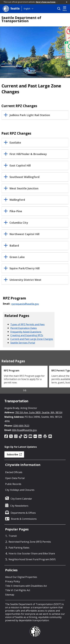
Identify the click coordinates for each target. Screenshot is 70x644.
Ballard (14, 246)
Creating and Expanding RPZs (27, 335)
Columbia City (19, 223)
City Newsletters (19, 506)
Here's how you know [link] (47, 2)
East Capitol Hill (20, 166)
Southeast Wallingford (24, 177)
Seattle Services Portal (23, 343)
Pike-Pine (16, 211)
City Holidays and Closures (20, 490)
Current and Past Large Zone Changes (32, 339)
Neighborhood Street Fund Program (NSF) (32, 559)
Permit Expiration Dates (24, 328)
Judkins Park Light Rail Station (30, 115)
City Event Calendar (21, 499)
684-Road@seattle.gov (24, 430)
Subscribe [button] (14, 454)
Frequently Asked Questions (26, 332)
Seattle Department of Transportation (21, 19)
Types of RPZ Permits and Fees (27, 324)
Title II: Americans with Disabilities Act (26, 586)
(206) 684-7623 (21, 426)
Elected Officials (14, 472)
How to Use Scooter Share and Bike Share (32, 553)
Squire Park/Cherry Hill (25, 268)
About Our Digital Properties (21, 577)
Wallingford (17, 200)
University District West (25, 280)
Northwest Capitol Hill (24, 234)
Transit (13, 536)
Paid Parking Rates (19, 548)
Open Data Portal (15, 478)
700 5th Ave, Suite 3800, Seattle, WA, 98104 (39, 412)
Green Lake (17, 257)
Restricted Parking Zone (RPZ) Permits (30, 542)
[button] (67, 2)
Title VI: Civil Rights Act (18, 590)
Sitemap (10, 595)
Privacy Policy (13, 581)
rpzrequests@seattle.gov (25, 304)
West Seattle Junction (24, 189)
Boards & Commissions (24, 519)
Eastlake (15, 143)
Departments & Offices (23, 513)
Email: (6, 304)
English (27, 9)
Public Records (13, 484)
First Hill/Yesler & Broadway (28, 154)
